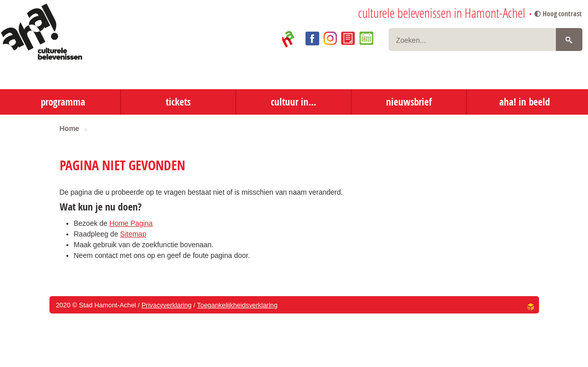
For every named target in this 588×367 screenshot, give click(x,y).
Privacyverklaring (166, 305)
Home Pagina (131, 223)
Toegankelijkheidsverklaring (237, 305)
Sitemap (133, 234)
